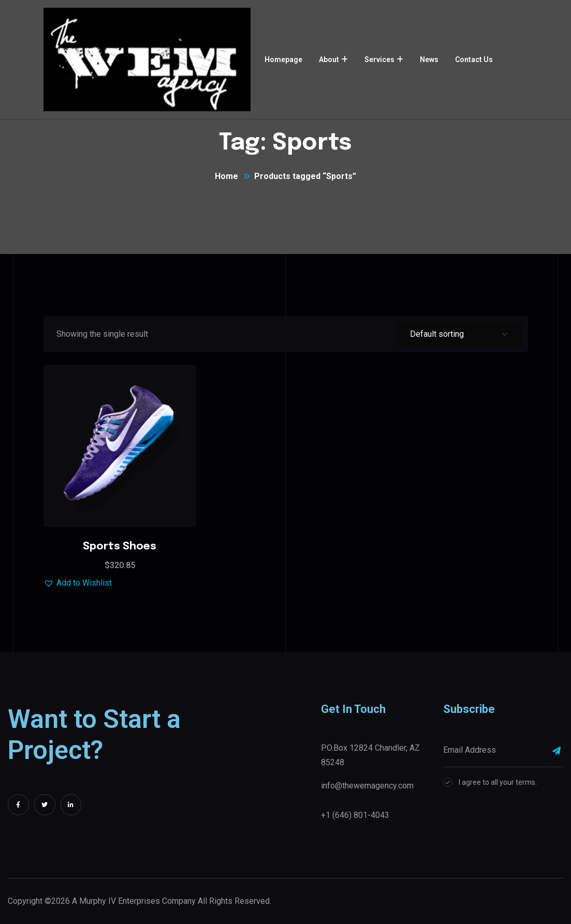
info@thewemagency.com (367, 786)
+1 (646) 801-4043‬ (355, 815)
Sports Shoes (120, 547)
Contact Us (474, 59)
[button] (78, 583)
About (329, 59)
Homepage (283, 59)
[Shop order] (460, 334)
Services (379, 59)
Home (226, 176)
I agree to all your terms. (498, 782)
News (429, 59)
